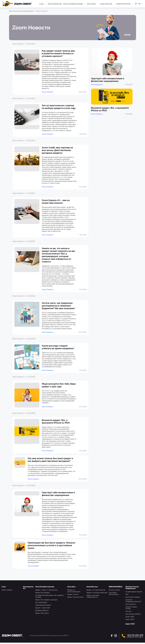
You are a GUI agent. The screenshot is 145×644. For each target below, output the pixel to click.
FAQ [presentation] (127, 594)
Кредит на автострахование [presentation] (74, 591)
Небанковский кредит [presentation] (43, 605)
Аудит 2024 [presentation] (130, 624)
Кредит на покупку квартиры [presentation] (97, 593)
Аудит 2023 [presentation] (130, 619)
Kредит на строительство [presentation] (96, 590)
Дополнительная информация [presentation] (21, 11)
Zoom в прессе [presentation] (7, 590)
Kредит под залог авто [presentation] (76, 597)
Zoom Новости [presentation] (131, 604)
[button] (43, 4)
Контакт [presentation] (129, 611)
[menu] (85, 4)
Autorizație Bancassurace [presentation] (114, 594)
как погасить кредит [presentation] (133, 597)
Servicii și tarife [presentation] (114, 590)
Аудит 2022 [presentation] (130, 617)
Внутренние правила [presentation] (133, 614)
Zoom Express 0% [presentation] (55, 4)
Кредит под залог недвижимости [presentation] (93, 596)
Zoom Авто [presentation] (92, 4)
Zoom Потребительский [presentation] (73, 4)
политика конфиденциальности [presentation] (133, 601)
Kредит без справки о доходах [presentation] (46, 600)
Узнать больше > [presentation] (48, 92)
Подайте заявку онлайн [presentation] (131, 608)
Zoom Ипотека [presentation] (106, 4)
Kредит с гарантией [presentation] (43, 608)
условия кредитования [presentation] (134, 592)
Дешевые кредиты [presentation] (42, 610)
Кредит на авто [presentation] (73, 594)
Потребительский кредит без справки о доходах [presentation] (50, 596)
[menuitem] (43, 4)
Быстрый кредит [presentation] (41, 602)
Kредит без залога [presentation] (42, 613)
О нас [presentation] (42, 4)
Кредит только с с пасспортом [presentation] (46, 590)
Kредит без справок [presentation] (42, 593)
